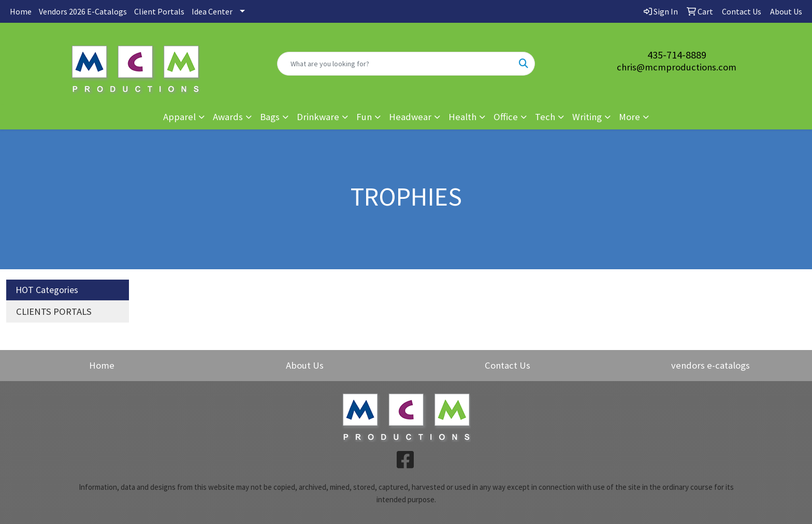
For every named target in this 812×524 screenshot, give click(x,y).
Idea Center (212, 11)
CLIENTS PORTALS (54, 311)
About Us (305, 365)
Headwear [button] (410, 117)
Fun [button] (364, 117)
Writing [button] (587, 117)
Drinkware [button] (318, 117)
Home (21, 11)
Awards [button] (228, 117)
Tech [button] (545, 117)
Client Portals (159, 11)
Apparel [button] (179, 117)
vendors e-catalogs (711, 365)
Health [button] (462, 117)
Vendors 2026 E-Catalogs (83, 11)
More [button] (629, 117)
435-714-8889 (677, 55)
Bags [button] (270, 117)
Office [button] (506, 117)
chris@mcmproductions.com (677, 67)
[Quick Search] (395, 64)
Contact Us (508, 365)
